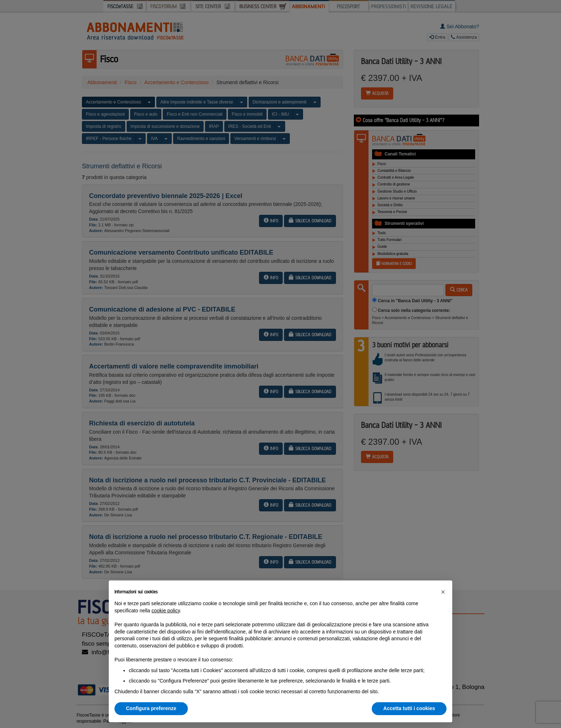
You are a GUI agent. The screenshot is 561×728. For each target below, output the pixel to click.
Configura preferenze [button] (151, 708)
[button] (443, 592)
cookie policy (166, 611)
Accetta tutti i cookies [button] (409, 708)
